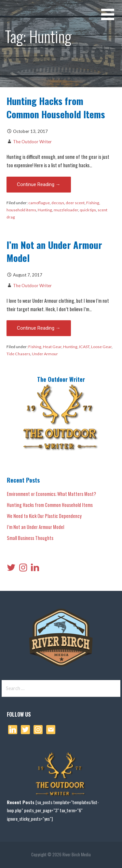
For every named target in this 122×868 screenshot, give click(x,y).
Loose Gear (101, 347)
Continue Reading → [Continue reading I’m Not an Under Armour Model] (39, 328)
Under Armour (45, 354)
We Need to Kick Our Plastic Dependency (44, 516)
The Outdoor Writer (32, 142)
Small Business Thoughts (30, 538)
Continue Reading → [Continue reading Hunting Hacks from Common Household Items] (39, 184)
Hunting (45, 210)
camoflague (39, 203)
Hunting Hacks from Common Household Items (56, 107)
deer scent (75, 203)
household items (21, 210)
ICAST (84, 347)
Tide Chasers (18, 354)
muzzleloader (66, 210)
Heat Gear (52, 347)
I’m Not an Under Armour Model (54, 251)
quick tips (88, 210)
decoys (58, 203)
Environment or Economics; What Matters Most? (51, 494)
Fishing (93, 203)
